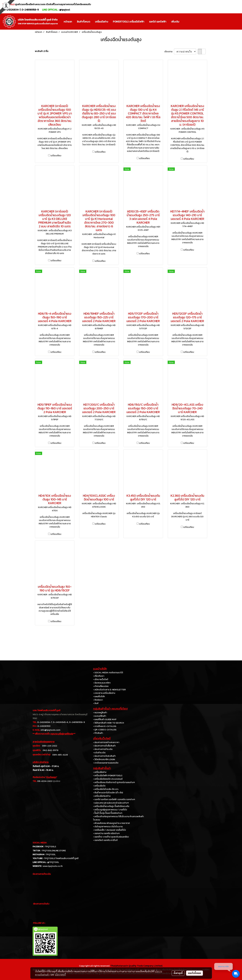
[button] (184, 22)
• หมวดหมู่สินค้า (100, 713)
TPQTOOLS (50, 847)
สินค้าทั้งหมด (84, 22)
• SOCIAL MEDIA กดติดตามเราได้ (108, 673)
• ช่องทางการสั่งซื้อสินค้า (104, 746)
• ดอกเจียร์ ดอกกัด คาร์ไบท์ (105, 840)
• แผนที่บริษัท (99, 696)
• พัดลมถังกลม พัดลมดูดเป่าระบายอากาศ (111, 823)
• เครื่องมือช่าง (100, 772)
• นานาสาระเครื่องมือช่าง (104, 693)
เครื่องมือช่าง (102, 22)
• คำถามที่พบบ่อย (101, 686)
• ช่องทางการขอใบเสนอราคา (106, 742)
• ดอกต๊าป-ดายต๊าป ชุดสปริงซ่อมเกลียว (111, 837)
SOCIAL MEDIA (40, 843)
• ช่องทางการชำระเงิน (103, 749)
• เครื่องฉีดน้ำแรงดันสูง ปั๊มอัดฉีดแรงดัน (111, 806)
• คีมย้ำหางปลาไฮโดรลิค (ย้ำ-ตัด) (108, 793)
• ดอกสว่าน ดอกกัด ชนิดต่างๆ (106, 833)
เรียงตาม (169, 52)
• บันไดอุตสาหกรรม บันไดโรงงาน (108, 827)
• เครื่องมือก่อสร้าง (102, 796)
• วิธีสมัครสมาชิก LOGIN (104, 759)
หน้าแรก (68, 22)
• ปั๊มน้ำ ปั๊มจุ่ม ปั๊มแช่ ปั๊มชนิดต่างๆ (108, 813)
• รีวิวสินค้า (98, 733)
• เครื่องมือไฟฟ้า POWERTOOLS (108, 776)
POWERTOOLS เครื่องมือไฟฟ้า (129, 22)
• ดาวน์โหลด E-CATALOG (105, 726)
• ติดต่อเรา (98, 700)
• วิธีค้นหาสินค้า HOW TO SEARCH (109, 723)
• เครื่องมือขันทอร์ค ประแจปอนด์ (108, 779)
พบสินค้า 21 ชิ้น (42, 51)
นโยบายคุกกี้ (60, 975)
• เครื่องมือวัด (99, 786)
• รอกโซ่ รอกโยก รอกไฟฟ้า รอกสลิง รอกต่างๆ (114, 799)
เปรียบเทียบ (56, 156)
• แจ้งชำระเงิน (99, 753)
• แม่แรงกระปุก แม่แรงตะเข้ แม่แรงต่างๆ (111, 803)
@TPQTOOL (53, 862)
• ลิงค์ (96, 703)
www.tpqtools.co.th (53, 866)
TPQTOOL (51, 854)
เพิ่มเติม (175, 22)
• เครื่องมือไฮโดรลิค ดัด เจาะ (106, 789)
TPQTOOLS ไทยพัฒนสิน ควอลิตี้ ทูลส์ (61, 858)
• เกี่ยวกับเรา (99, 676)
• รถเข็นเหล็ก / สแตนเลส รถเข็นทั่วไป (110, 830)
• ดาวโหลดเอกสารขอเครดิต (106, 763)
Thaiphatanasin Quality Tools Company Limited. (137, 966)
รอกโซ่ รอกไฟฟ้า (158, 22)
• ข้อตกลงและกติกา (102, 683)
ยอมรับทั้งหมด (195, 973)
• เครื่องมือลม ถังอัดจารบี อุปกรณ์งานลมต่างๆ (114, 782)
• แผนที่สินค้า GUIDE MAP (105, 719)
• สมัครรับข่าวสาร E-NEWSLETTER (109, 690)
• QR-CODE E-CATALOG (105, 730)
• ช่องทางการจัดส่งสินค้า (104, 756)
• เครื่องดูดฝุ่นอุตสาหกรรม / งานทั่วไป (110, 810)
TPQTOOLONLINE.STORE (54, 851)
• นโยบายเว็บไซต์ (101, 679)
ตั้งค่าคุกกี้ (178, 973)
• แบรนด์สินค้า (100, 716)
